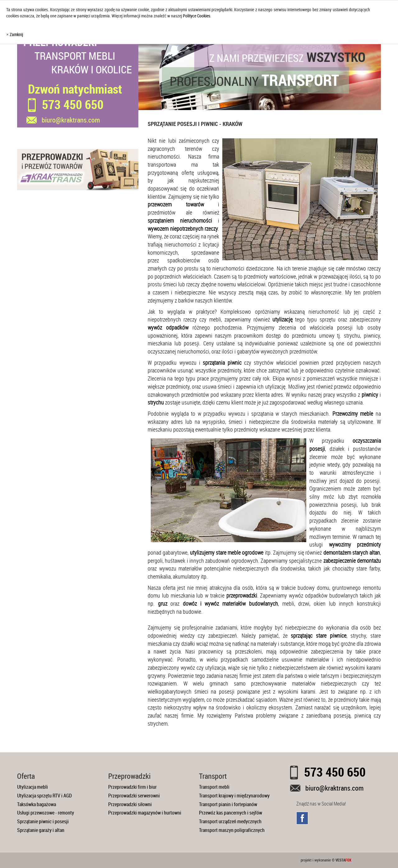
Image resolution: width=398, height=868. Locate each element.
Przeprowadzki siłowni (130, 804)
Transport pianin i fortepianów (228, 804)
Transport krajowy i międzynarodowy (234, 796)
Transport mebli (214, 787)
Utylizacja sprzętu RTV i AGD (44, 796)
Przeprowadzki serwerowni (134, 796)
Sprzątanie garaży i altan (41, 830)
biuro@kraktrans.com (334, 788)
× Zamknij (15, 34)
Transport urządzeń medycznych (230, 821)
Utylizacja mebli (32, 787)
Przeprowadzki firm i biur (132, 787)
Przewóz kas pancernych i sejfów (231, 813)
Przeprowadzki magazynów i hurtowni (145, 813)
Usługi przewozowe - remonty (46, 813)
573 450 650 (73, 104)
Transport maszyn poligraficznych (232, 830)
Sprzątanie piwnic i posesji (43, 821)
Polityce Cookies (197, 16)
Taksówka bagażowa (37, 804)
